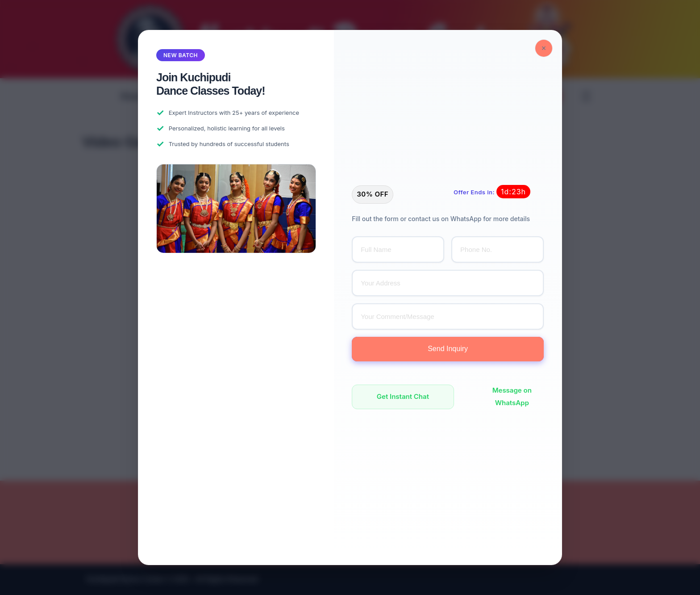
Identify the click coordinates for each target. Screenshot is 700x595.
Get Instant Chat (403, 396)
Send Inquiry (448, 349)
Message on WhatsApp (512, 397)
